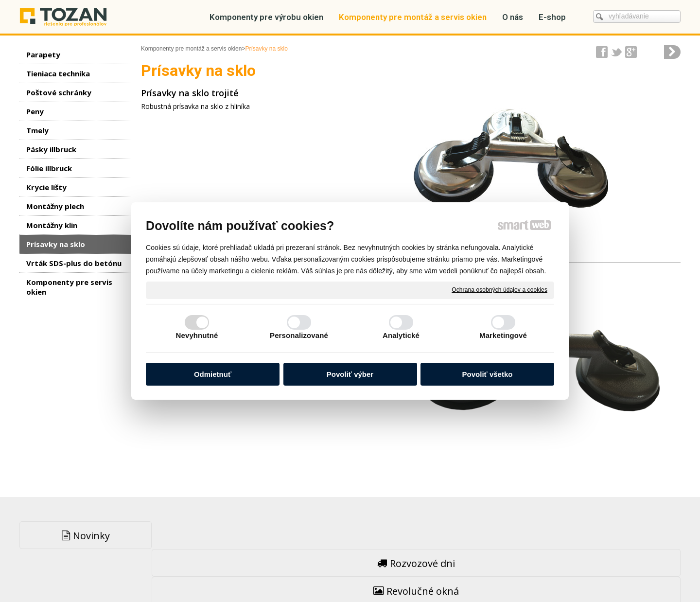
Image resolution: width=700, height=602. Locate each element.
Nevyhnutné (197, 335)
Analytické (401, 335)
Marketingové (503, 335)
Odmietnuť (213, 374)
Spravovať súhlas (505, 573)
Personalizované (299, 335)
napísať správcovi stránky (329, 573)
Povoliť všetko (488, 374)
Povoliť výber (350, 374)
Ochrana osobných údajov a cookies (499, 290)
